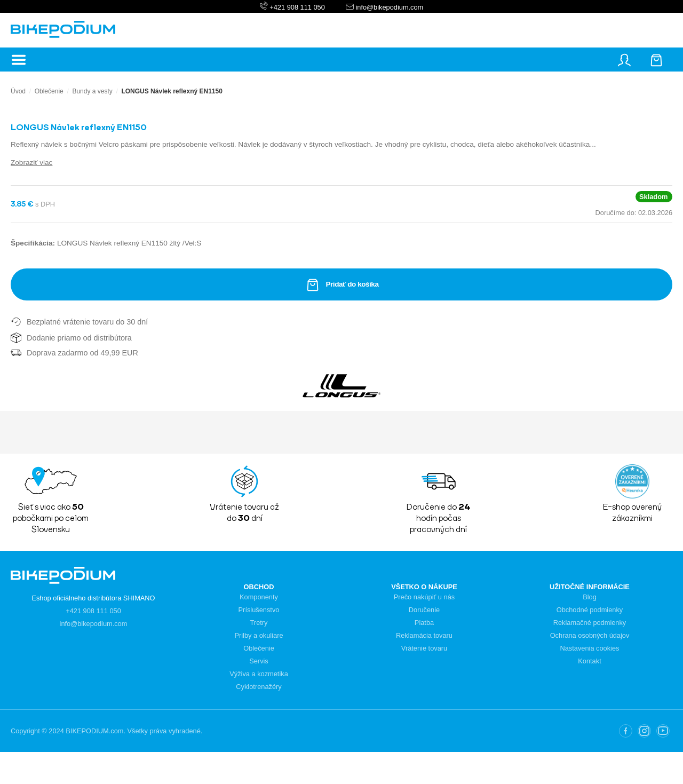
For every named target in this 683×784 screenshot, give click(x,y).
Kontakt (589, 661)
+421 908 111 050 (297, 7)
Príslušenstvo (259, 610)
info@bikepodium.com (388, 7)
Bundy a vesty (92, 91)
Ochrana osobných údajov (590, 635)
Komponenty (259, 597)
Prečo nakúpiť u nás (424, 597)
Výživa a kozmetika (259, 674)
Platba (424, 623)
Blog (590, 597)
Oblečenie (49, 91)
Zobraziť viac (31, 163)
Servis (259, 661)
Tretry (259, 623)
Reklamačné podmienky (590, 623)
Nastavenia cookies (590, 648)
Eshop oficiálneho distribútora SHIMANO (93, 598)
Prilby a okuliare (259, 635)
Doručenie (424, 610)
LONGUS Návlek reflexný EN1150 (172, 91)
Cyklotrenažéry (259, 687)
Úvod (18, 91)
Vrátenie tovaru (424, 648)
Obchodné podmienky (590, 610)
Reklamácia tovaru (424, 635)
